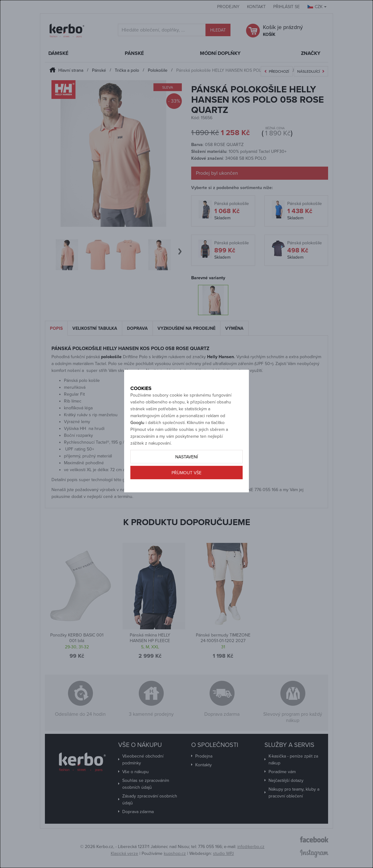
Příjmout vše (186, 487)
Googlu (137, 437)
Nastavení (186, 471)
